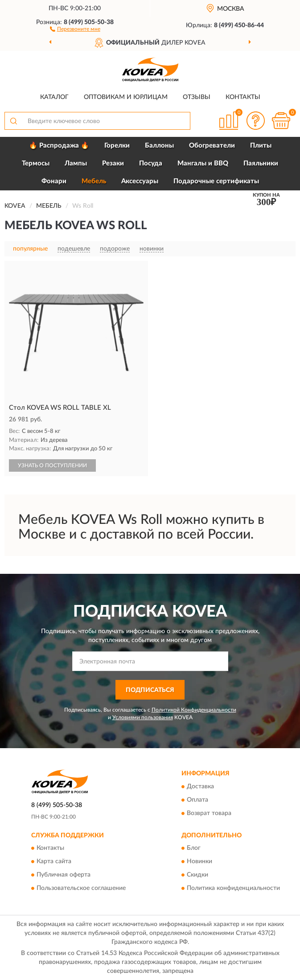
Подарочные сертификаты (216, 181)
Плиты (261, 146)
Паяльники (261, 163)
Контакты (243, 97)
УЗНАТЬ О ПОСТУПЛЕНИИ (52, 465)
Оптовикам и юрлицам (126, 97)
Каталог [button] (54, 97)
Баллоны (159, 146)
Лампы (76, 163)
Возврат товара (209, 813)
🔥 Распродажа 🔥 (59, 146)
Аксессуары (140, 181)
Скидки (197, 875)
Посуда (151, 163)
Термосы (36, 163)
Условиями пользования (143, 717)
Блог (194, 848)
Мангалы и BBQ (203, 163)
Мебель (94, 181)
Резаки (113, 163)
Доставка (200, 786)
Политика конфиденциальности (233, 888)
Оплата (197, 800)
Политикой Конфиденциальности (194, 710)
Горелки (117, 146)
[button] (75, 29)
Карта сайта (54, 861)
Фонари (54, 181)
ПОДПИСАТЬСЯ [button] (150, 690)
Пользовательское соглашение (81, 888)
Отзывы (197, 97)
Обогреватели (212, 146)
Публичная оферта (64, 875)
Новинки (199, 861)
